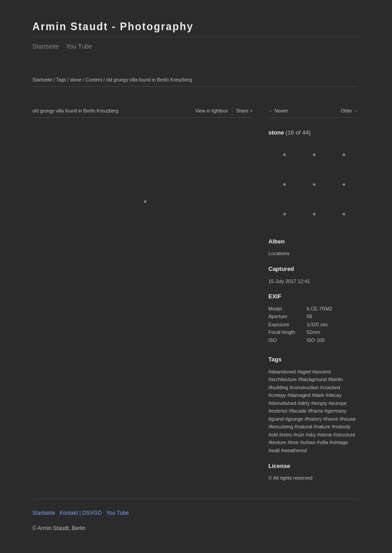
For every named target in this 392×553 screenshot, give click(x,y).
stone (76, 80)
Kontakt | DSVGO (81, 513)
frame (317, 411)
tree (295, 442)
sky (312, 435)
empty (321, 403)
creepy (278, 395)
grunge (295, 419)
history (315, 419)
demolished (284, 403)
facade (299, 411)
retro (287, 435)
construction (305, 387)
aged (305, 372)
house (349, 419)
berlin (337, 379)
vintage (340, 442)
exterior (279, 411)
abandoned (283, 372)
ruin (300, 435)
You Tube (79, 46)
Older (347, 111)
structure (345, 435)
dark (319, 395)
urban (309, 442)
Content (94, 80)
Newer (281, 111)
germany (337, 411)
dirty (305, 403)
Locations (279, 253)
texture (279, 442)
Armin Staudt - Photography (113, 27)
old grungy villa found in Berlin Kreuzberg (149, 80)
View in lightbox (212, 111)
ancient (323, 372)
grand (277, 419)
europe (339, 403)
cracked (331, 387)
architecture (284, 379)
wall (275, 450)
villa (324, 442)
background (314, 379)
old (274, 435)
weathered (295, 450)
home (332, 419)
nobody (343, 427)
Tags (61, 80)
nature (323, 427)
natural (305, 427)
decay (335, 395)
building (280, 387)
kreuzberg (282, 427)
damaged (300, 395)
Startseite (46, 46)
